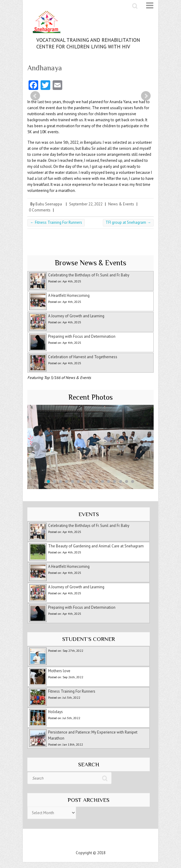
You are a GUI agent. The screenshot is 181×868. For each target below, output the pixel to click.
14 (127, 482)
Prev (35, 96)
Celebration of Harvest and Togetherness (83, 357)
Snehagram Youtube (97, 841)
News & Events (121, 204)
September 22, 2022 (86, 204)
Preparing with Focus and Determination (82, 336)
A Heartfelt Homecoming (69, 295)
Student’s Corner (89, 639)
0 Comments (40, 210)
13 (121, 482)
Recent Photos (91, 397)
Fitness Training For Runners (56, 222)
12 (115, 482)
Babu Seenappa (49, 204)
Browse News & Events (91, 263)
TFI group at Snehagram (128, 222)
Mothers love (59, 671)
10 (103, 482)
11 (109, 482)
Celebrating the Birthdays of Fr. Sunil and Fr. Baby (89, 275)
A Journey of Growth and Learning (76, 316)
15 (133, 482)
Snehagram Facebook (84, 841)
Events (89, 514)
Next (146, 96)
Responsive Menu (146, 5)
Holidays (55, 712)
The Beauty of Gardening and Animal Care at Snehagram (96, 546)
